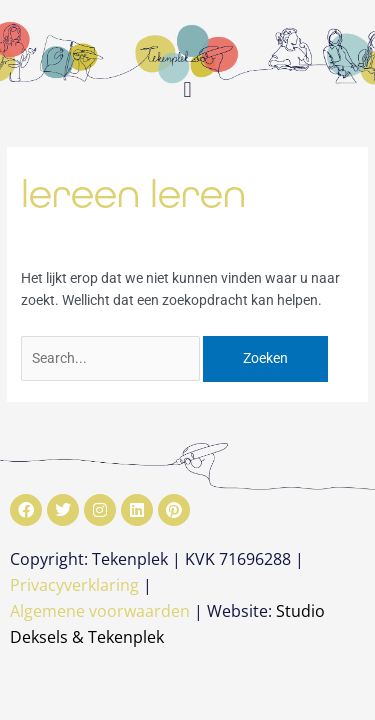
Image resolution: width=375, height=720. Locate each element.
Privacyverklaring (74, 585)
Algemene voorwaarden (100, 611)
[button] (187, 89)
